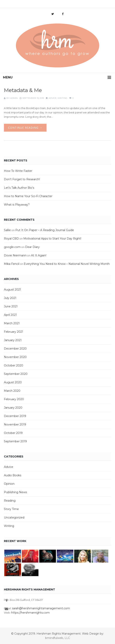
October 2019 (13, 433)
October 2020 (14, 365)
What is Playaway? (17, 205)
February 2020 (14, 399)
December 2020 (15, 349)
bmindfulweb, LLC (58, 638)
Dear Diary (32, 247)
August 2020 (13, 382)
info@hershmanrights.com (36, 5)
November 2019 (15, 424)
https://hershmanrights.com (30, 613)
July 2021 (10, 298)
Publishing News (15, 492)
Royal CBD (11, 239)
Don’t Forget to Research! (22, 179)
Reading (10, 501)
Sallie (7, 230)
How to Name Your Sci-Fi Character (28, 196)
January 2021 (13, 340)
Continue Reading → (25, 128)
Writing (62, 98)
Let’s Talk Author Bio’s (19, 188)
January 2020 (13, 408)
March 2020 (12, 391)
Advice (52, 98)
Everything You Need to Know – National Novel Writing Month (67, 264)
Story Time (11, 509)
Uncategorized (14, 517)
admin (14, 98)
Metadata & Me (23, 90)
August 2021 (12, 290)
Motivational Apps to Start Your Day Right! (52, 239)
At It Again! (39, 255)
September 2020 (16, 374)
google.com (12, 247)
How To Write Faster (18, 171)
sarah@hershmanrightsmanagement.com (41, 608)
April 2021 (10, 315)
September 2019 (15, 441)
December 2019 (15, 416)
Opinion (9, 484)
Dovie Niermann (15, 255)
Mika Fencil (12, 264)
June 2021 (11, 306)
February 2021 (14, 332)
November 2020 (15, 357)
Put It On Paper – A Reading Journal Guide (45, 230)
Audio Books (13, 475)
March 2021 (12, 323)
